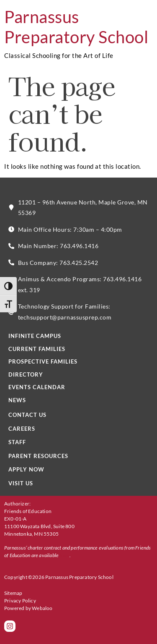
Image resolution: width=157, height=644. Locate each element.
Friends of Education (28, 511)
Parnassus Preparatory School (76, 27)
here (64, 555)
